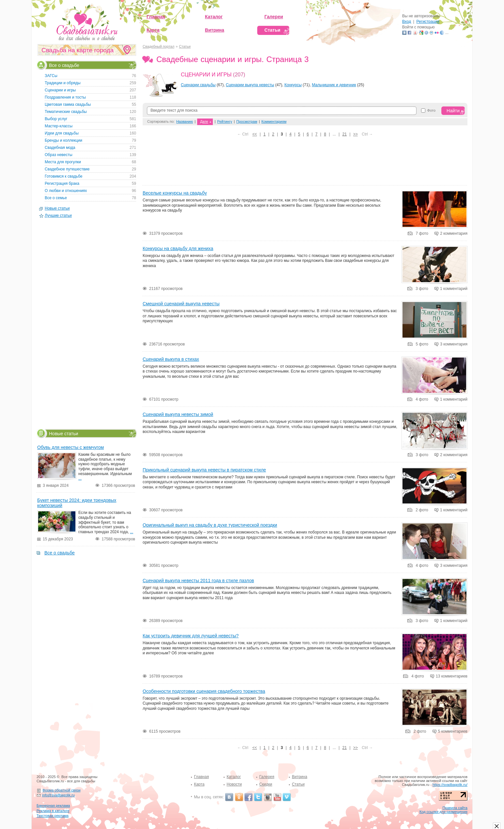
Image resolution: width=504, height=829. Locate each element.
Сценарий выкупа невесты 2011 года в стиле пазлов (198, 581)
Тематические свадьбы (66, 112)
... (80, 478)
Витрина (299, 777)
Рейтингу (225, 121)
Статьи (185, 46)
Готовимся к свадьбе (63, 176)
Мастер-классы (59, 126)
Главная (201, 777)
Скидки (266, 784)
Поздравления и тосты (65, 97)
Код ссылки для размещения (443, 812)
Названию (185, 121)
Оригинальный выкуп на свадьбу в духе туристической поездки (210, 525)
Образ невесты (59, 155)
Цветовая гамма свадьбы (68, 104)
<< (255, 134)
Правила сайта (455, 808)
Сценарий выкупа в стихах (171, 359)
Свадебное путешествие (67, 169)
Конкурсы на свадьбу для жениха (178, 248)
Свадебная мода (60, 148)
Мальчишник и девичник (334, 85)
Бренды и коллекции (63, 140)
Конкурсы (293, 85)
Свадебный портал (158, 46)
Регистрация (428, 22)
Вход (407, 22)
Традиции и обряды (63, 83)
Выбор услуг (56, 119)
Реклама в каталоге (53, 811)
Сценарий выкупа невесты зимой (178, 414)
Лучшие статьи (58, 215)
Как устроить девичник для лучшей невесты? (191, 636)
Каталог (234, 777)
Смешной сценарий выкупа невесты (181, 304)
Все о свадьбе (64, 65)
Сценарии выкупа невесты (250, 85)
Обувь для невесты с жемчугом (71, 447)
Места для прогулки (63, 162)
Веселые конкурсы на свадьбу (175, 193)
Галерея (267, 777)
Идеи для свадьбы (62, 133)
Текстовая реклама (53, 816)
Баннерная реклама (53, 805)
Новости (234, 784)
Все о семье (56, 198)
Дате (204, 121)
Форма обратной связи (62, 790)
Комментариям (274, 121)
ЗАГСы (51, 76)
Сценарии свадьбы (198, 85)
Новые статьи (57, 208)
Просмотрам (247, 121)
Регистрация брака (62, 183)
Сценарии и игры (206, 75)
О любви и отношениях (66, 191)
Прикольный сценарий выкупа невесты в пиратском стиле (204, 470)
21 (345, 134)
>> (355, 134)
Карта (199, 784)
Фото (431, 111)
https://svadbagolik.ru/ (450, 785)
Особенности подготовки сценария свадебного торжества (204, 691)
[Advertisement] (305, 163)
